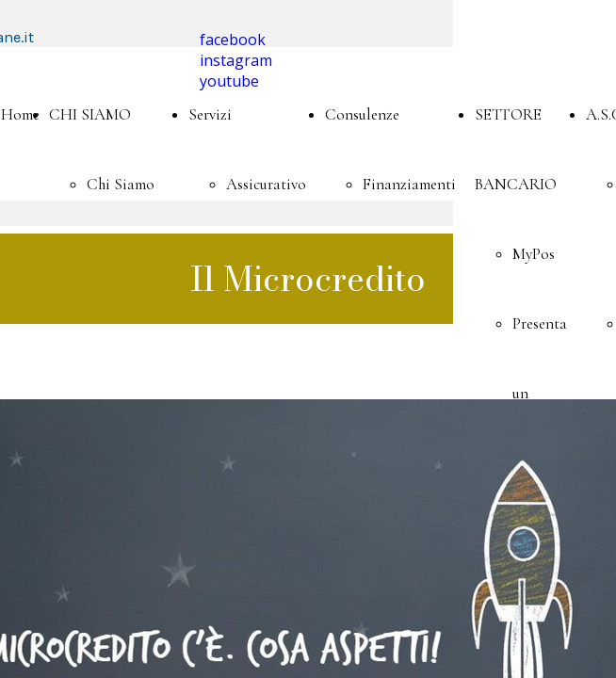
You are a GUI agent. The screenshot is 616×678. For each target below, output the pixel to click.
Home (20, 114)
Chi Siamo (121, 184)
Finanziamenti (409, 184)
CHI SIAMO (90, 114)
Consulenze (362, 114)
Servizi (210, 114)
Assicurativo (266, 184)
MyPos (534, 254)
